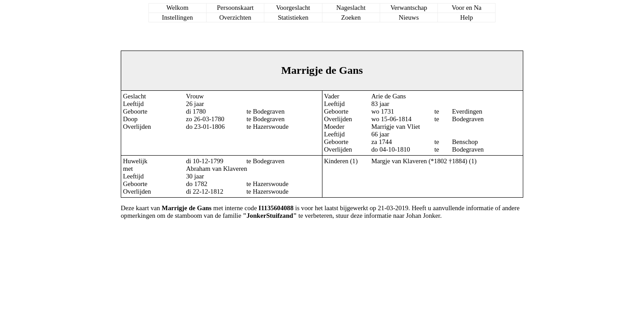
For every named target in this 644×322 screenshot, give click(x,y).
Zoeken (351, 17)
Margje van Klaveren (399, 161)
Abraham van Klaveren (217, 169)
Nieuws (409, 17)
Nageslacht (351, 8)
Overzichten (235, 17)
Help (467, 17)
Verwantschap (409, 8)
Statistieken (293, 17)
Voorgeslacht (293, 8)
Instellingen (177, 17)
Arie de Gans (388, 96)
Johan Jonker (423, 216)
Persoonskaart (235, 8)
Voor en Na (466, 8)
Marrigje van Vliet (396, 127)
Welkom (177, 8)
